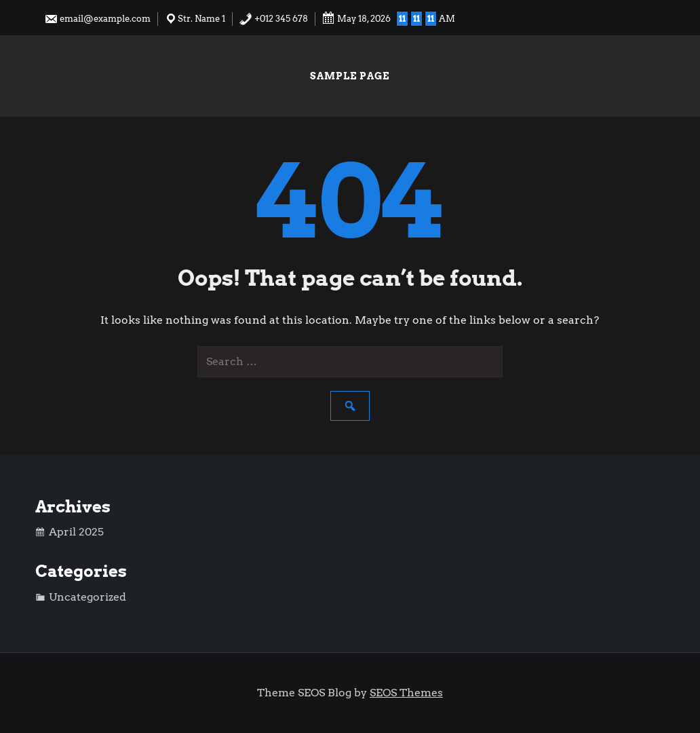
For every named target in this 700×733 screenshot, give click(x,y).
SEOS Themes (406, 693)
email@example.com (97, 19)
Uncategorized (87, 597)
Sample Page (350, 76)
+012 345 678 (273, 19)
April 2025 (76, 532)
